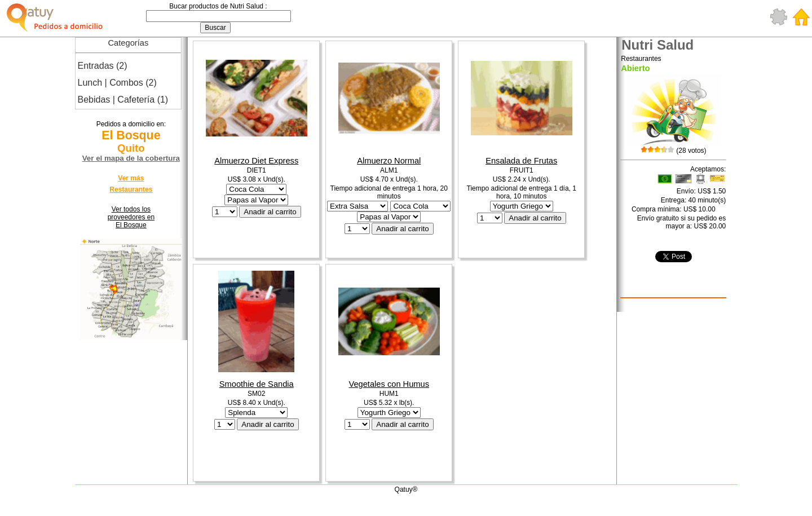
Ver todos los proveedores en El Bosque (131, 217)
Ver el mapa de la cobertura (131, 158)
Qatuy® (406, 489)
